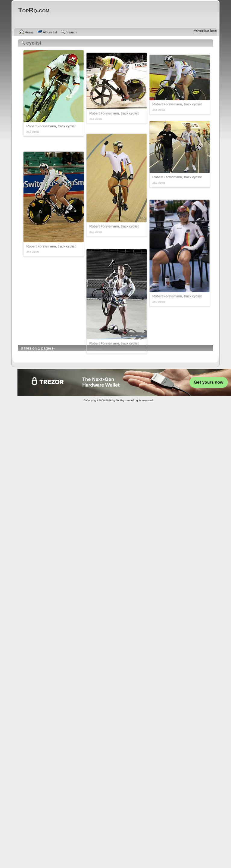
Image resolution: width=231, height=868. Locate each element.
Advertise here (206, 31)
